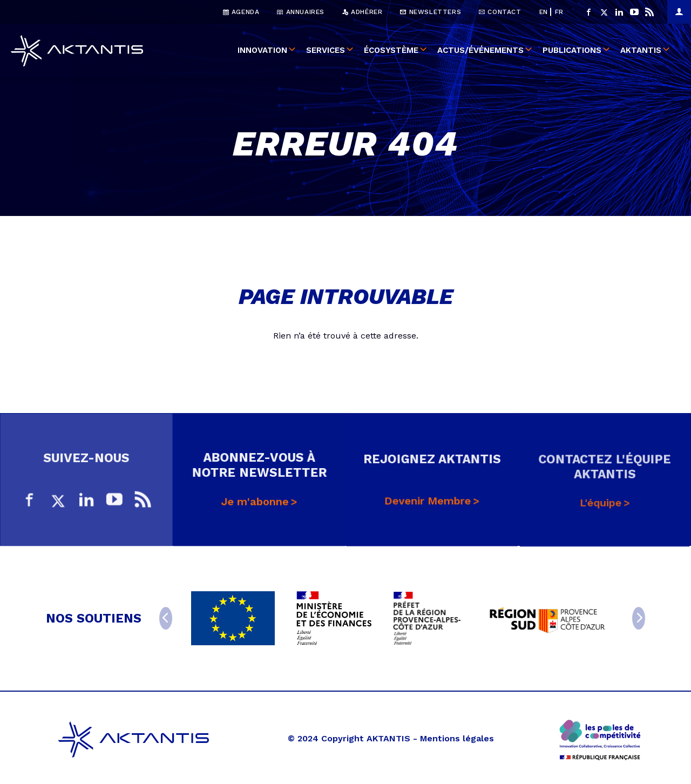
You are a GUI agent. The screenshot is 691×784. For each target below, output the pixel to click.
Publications (572, 51)
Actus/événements (480, 51)
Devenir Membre (428, 508)
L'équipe (601, 509)
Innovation (262, 51)
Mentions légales (457, 738)
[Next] (639, 618)
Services (326, 51)
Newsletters (431, 12)
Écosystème (391, 51)
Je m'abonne (255, 506)
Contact (500, 12)
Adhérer (362, 12)
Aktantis (641, 51)
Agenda (241, 12)
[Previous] (166, 618)
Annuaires (301, 12)
